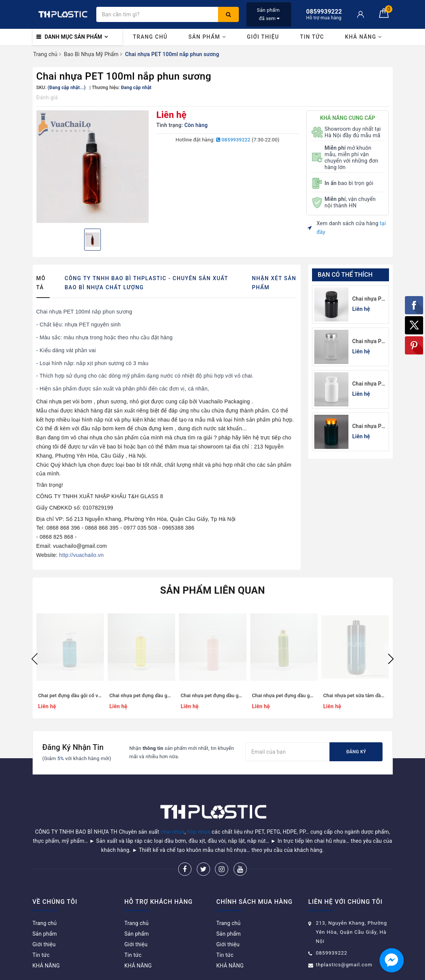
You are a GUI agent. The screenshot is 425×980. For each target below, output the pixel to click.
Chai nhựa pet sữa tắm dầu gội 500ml (365, 695)
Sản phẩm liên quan (212, 590)
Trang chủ (150, 37)
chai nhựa (173, 812)
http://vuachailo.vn (82, 555)
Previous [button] (35, 659)
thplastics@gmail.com (344, 945)
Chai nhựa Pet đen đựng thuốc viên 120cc (369, 299)
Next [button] (391, 659)
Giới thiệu (263, 37)
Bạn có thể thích (345, 275)
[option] (93, 167)
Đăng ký (356, 752)
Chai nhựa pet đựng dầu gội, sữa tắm (294, 695)
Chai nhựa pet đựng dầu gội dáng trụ (222, 695)
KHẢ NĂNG (364, 37)
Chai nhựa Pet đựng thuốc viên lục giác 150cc (369, 342)
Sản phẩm (207, 37)
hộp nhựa (199, 812)
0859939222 (233, 140)
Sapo (267, 972)
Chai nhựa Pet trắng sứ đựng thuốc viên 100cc (369, 384)
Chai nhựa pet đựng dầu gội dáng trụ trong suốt (163, 695)
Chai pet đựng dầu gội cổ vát (71, 695)
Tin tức (312, 37)
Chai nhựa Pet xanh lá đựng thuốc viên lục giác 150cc (369, 427)
